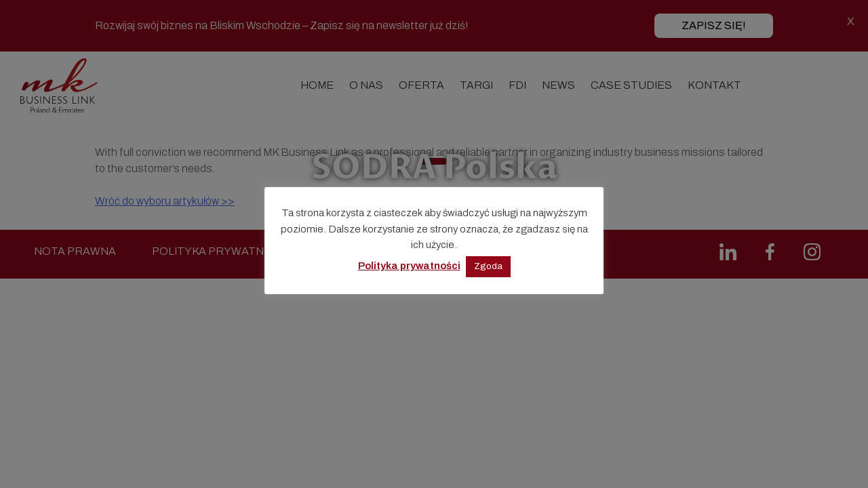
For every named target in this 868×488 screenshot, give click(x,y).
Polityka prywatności (409, 266)
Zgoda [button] (488, 266)
